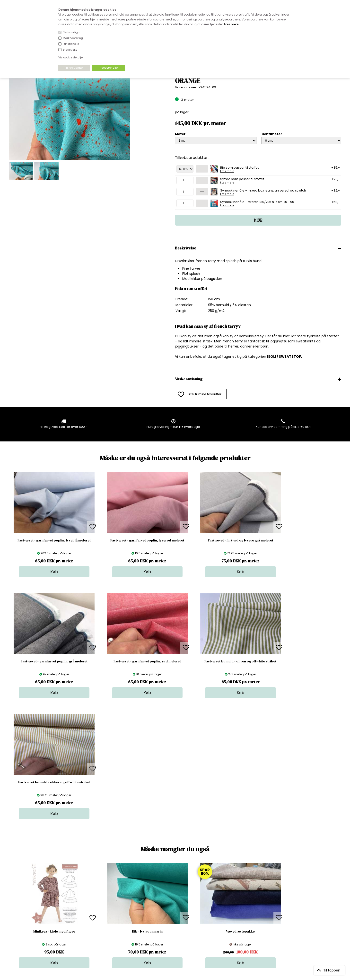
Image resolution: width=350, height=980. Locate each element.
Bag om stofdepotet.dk (107, 900)
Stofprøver (177, 924)
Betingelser (97, 919)
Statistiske (70, 50)
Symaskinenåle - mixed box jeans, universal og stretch (263, 192)
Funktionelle (71, 44)
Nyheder (175, 914)
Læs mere (231, 24)
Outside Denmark (102, 914)
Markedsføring (73, 38)
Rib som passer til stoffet (239, 169)
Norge (93, 909)
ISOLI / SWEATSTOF (284, 357)
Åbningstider (99, 895)
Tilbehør (175, 909)
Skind (172, 900)
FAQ (92, 904)
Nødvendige (71, 32)
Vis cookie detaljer (71, 57)
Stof (171, 895)
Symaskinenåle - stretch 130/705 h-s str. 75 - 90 (257, 203)
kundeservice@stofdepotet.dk (33, 919)
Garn (172, 904)
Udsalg (174, 919)
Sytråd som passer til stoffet (242, 180)
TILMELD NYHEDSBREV (293, 906)
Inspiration (176, 929)
